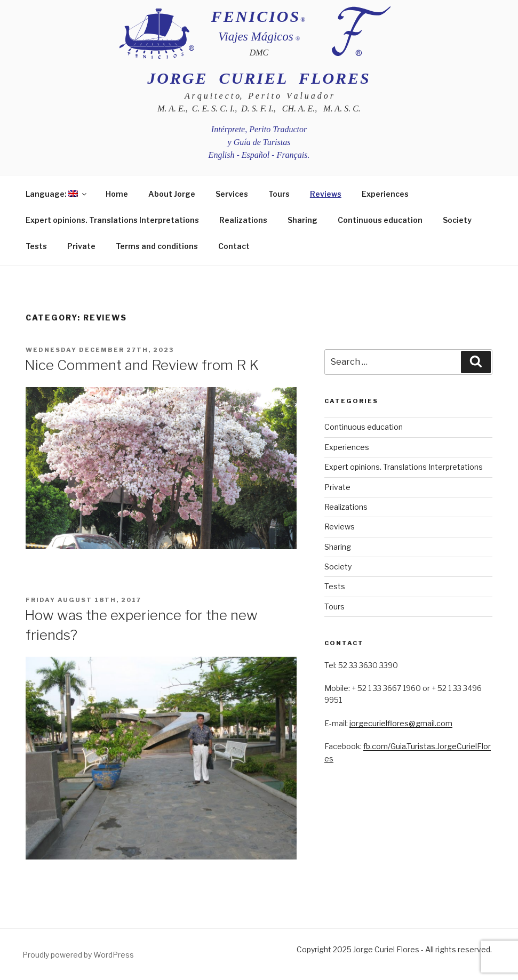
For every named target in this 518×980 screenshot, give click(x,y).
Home (117, 194)
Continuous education (380, 220)
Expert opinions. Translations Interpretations (112, 220)
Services (232, 194)
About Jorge (172, 194)
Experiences (385, 194)
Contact (234, 246)
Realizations (243, 220)
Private (81, 246)
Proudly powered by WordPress (78, 955)
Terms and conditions (157, 246)
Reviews (326, 194)
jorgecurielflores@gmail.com (401, 723)
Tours (279, 194)
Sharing (302, 220)
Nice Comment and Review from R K (142, 365)
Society (457, 220)
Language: (57, 194)
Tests (36, 246)
